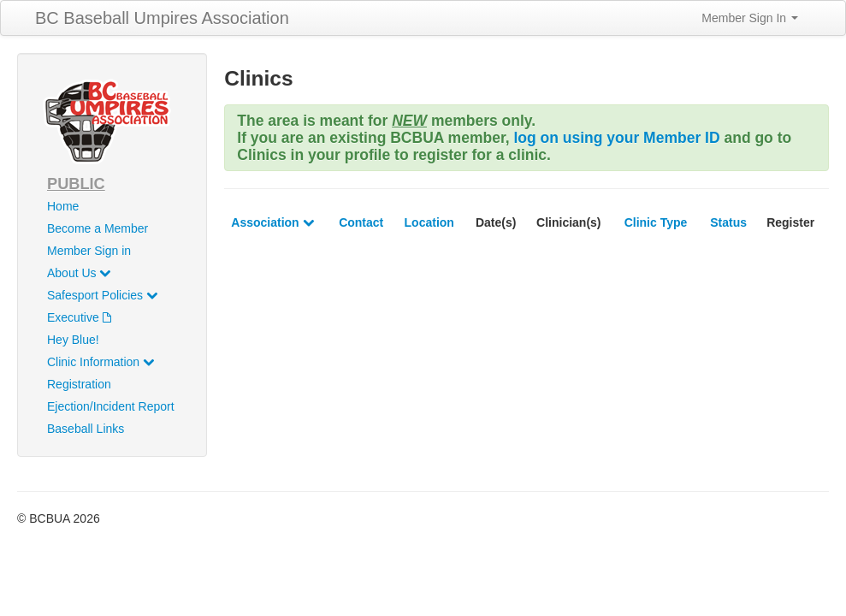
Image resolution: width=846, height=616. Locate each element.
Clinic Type (656, 222)
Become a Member (98, 228)
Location (429, 222)
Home (63, 206)
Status (728, 222)
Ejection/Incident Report (111, 406)
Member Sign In (750, 18)
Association (272, 222)
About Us (79, 273)
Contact (361, 222)
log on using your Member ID (616, 138)
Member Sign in (89, 251)
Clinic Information (101, 362)
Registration (79, 384)
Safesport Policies (102, 295)
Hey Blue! (73, 340)
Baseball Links (86, 429)
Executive (79, 317)
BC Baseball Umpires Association (162, 18)
